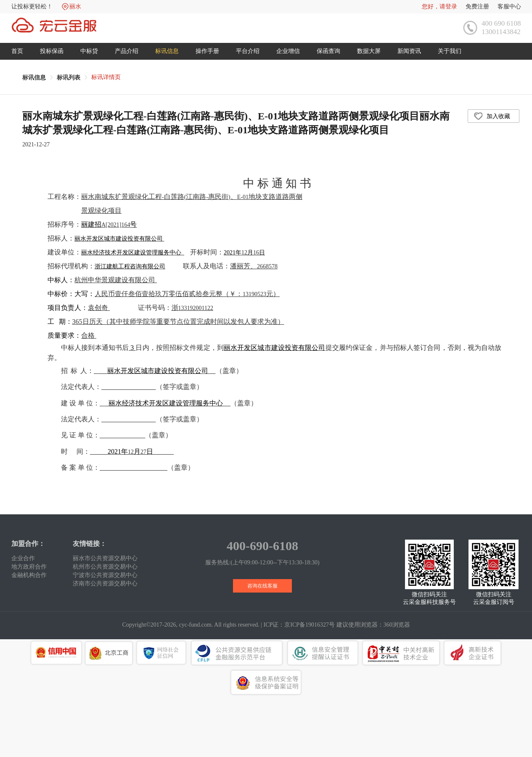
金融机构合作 (29, 575)
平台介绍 (248, 51)
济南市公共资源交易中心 (105, 584)
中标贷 (89, 51)
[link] (34, 78)
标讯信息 (167, 51)
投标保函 (52, 51)
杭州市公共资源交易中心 (105, 567)
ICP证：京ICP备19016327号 (299, 625)
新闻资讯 (409, 51)
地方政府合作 (29, 567)
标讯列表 (69, 78)
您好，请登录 (439, 7)
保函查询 (328, 51)
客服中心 (509, 7)
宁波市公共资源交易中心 (105, 575)
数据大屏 (369, 51)
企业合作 (23, 558)
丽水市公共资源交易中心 (105, 558)
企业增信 (288, 51)
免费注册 (477, 7)
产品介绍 (127, 51)
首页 (17, 51)
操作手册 (207, 51)
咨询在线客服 (262, 586)
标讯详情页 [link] (106, 77)
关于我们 (450, 51)
